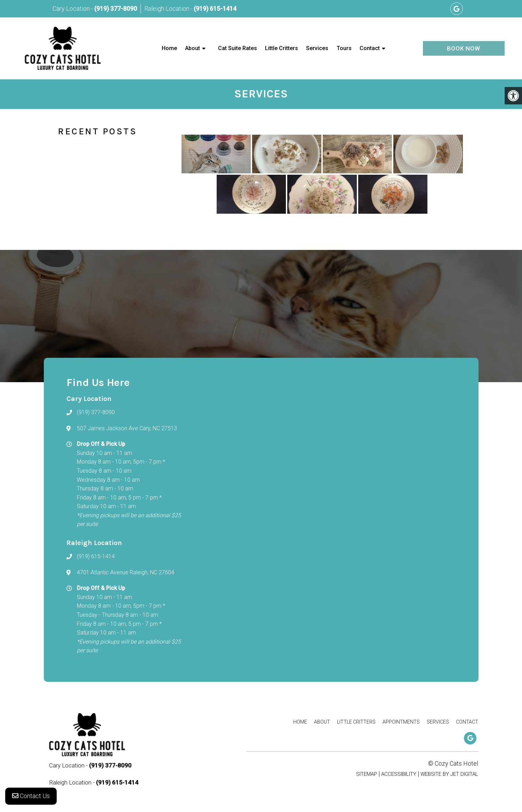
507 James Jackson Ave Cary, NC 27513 (127, 428)
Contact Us (31, 798)
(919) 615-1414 (215, 9)
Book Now (464, 48)
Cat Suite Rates (238, 48)
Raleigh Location (167, 9)
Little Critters (282, 48)
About (192, 48)
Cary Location (72, 9)
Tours (344, 48)
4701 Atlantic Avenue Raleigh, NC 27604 (126, 572)
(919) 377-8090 (116, 9)
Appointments (401, 722)
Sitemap (367, 774)
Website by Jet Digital (449, 774)
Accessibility (399, 774)
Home (169, 48)
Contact (370, 48)
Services (317, 48)
